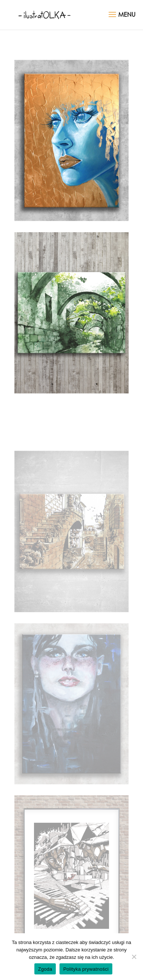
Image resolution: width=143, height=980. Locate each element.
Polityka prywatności (86, 969)
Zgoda (45, 969)
